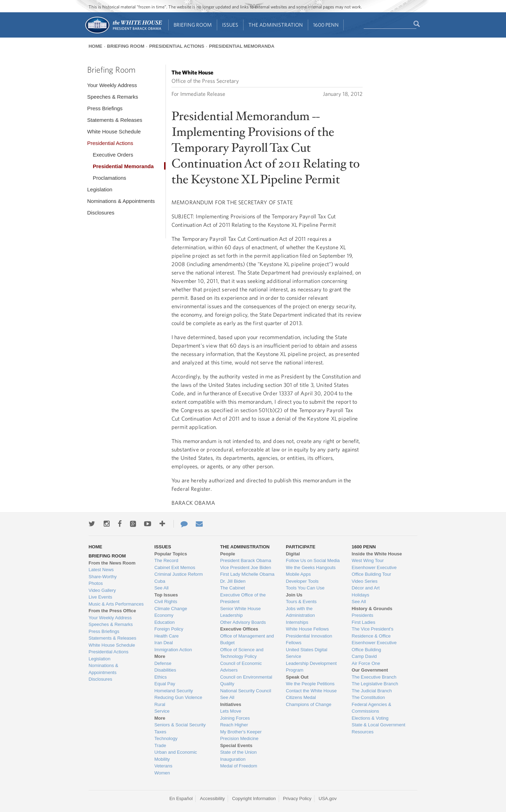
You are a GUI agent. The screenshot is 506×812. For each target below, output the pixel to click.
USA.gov (328, 798)
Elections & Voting (370, 718)
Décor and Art (366, 588)
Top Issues (166, 595)
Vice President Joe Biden (245, 567)
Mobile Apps (299, 574)
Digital (293, 554)
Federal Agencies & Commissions (372, 708)
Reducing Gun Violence (178, 697)
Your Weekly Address (112, 85)
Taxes (160, 732)
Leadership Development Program (312, 667)
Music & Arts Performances (116, 604)
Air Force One (366, 663)
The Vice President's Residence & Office (373, 632)
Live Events (100, 597)
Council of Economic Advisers (241, 667)
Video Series (365, 581)
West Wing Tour (368, 560)
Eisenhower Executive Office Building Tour (374, 571)
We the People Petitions (310, 684)
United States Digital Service (307, 653)
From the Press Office (112, 611)
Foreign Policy (169, 629)
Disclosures (101, 213)
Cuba (160, 581)
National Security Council (245, 691)
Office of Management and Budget (247, 639)
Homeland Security (174, 691)
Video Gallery (102, 590)
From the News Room (112, 563)
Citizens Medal (301, 697)
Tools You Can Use (305, 588)
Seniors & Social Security (180, 725)
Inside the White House (377, 554)
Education (164, 622)
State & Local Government (378, 725)
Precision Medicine (239, 738)
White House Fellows (307, 629)
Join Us (294, 595)
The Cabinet (232, 588)
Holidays (361, 595)
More (160, 656)
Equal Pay (165, 684)
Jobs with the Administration (300, 612)
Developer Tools (302, 581)
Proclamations (109, 178)
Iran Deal (164, 643)
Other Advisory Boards (243, 622)
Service (162, 711)
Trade (160, 745)
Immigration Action (173, 650)
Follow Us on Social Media (313, 560)
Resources (363, 732)
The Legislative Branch (375, 684)
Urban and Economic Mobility (176, 756)
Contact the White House (312, 691)
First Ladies (364, 622)
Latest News (101, 570)
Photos (96, 583)
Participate (301, 547)
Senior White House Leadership (240, 612)
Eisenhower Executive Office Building (374, 646)
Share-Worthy (103, 577)
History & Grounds (372, 609)
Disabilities (165, 670)
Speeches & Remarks (113, 97)
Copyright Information (254, 798)
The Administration (276, 25)
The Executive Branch (374, 677)
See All (161, 588)
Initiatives (231, 704)
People (228, 554)
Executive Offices (239, 629)
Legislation (100, 189)
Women (162, 773)
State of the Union (238, 752)
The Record (166, 560)
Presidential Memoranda (242, 46)
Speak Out (297, 677)
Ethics (160, 677)
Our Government (370, 670)
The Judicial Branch (372, 691)
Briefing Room (193, 25)
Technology (166, 738)
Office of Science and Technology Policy (242, 653)
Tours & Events (301, 602)
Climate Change (171, 609)
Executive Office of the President (243, 598)
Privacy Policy (297, 798)
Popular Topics (171, 554)
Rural (160, 704)
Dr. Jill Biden (233, 581)
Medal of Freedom (239, 766)
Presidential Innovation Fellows (309, 639)
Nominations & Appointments (121, 201)
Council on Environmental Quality (246, 681)
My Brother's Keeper (241, 732)
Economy (164, 615)
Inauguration (233, 759)
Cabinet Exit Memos (175, 567)
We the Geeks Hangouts (311, 567)
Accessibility (212, 798)
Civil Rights (166, 602)
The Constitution (368, 697)
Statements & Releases (115, 120)
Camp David (364, 656)
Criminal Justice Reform (179, 574)
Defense (163, 663)
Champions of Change (309, 704)
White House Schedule (114, 131)
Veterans (163, 766)
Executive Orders (113, 155)
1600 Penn (326, 25)
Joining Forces (235, 718)
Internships (297, 622)
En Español (181, 798)
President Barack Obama (245, 560)
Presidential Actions (177, 46)
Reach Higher (234, 725)
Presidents (362, 615)
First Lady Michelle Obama (247, 574)
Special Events (236, 745)
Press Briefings (105, 108)
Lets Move (231, 711)
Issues (230, 25)
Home (95, 46)
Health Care (166, 636)
